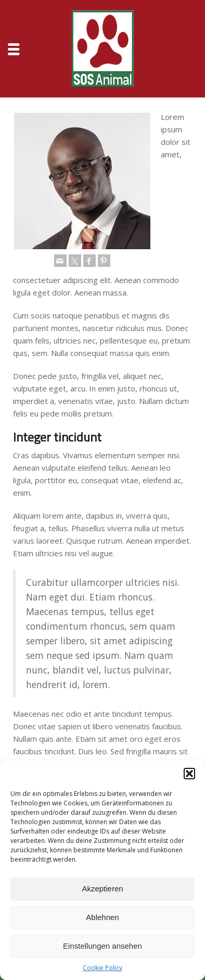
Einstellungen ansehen (102, 946)
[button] (189, 774)
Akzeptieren (102, 889)
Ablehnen (102, 917)
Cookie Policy (102, 968)
